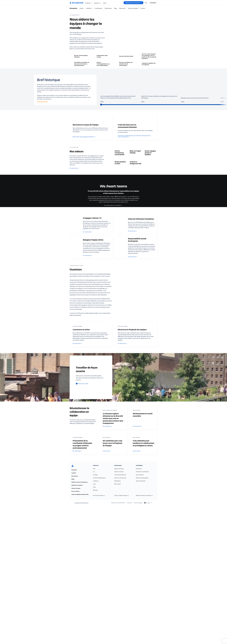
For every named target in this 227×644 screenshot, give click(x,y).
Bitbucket (95, 490)
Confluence (96, 481)
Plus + (105, 3)
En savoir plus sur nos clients (113, 205)
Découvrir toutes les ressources (144, 495)
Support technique (119, 469)
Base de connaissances (120, 478)
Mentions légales (138, 503)
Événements (108, 8)
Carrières (89, 8)
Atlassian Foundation (77, 485)
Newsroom (122, 8)
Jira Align (95, 475)
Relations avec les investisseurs (80, 482)
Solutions (97, 3)
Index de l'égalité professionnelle (80, 494)
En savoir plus (74, 168)
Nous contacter (75, 491)
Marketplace (118, 481)
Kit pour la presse (133, 8)
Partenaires (139, 469)
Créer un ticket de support (121, 495)
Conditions (129, 503)
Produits (88, 3)
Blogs (73, 479)
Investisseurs (99, 8)
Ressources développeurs (142, 478)
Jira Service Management (99, 478)
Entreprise (74, 470)
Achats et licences (119, 472)
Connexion (153, 3)
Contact (143, 8)
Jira (94, 472)
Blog (116, 8)
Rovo (94, 469)
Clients (82, 8)
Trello (94, 487)
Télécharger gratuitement (133, 3)
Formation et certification (142, 472)
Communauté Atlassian (120, 475)
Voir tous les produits (99, 495)
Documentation (140, 475)
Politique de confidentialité (118, 503)
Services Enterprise (141, 481)
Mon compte (118, 484)
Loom (94, 484)
